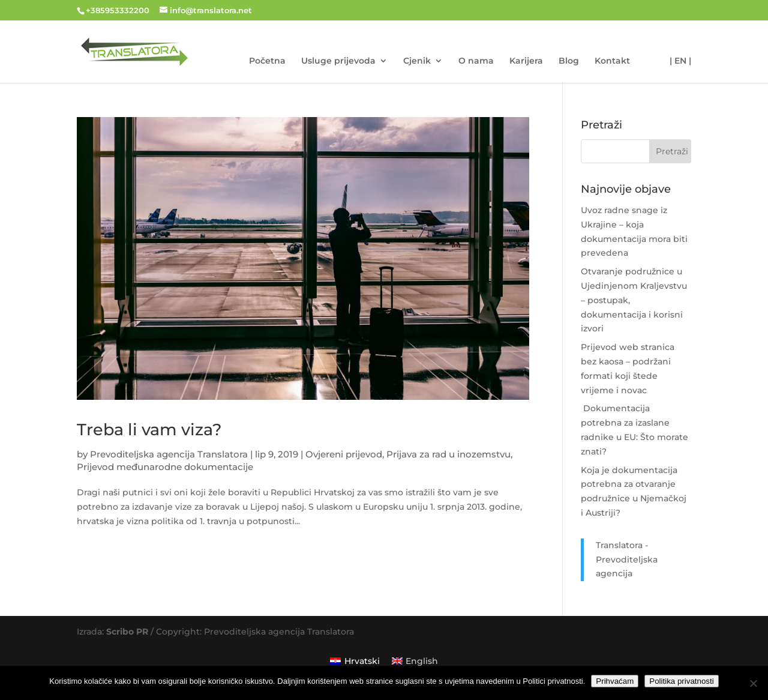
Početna (267, 61)
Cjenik (417, 61)
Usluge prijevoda (338, 61)
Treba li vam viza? (149, 430)
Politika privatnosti (681, 681)
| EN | (680, 61)
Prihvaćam (615, 681)
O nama (476, 61)
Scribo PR (127, 632)
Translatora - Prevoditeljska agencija (627, 560)
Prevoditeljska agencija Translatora (169, 454)
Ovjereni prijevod (344, 454)
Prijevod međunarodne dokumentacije (165, 467)
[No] (753, 683)
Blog (569, 61)
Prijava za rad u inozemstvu (448, 454)
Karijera (526, 61)
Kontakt (612, 61)
